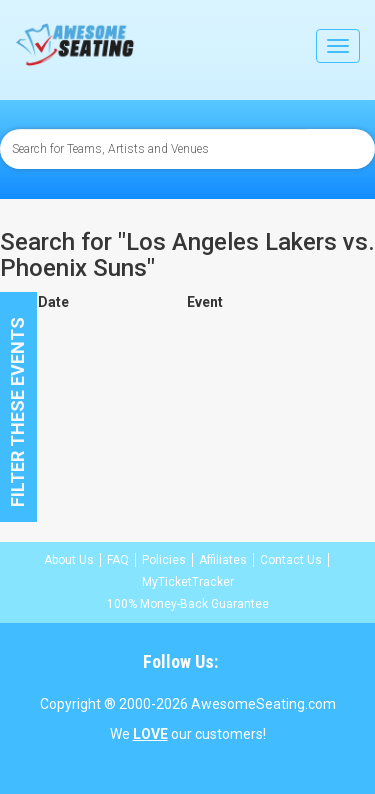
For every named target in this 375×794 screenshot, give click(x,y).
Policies (164, 560)
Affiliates (223, 560)
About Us (69, 560)
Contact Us (291, 560)
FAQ (118, 560)
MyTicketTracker (188, 582)
